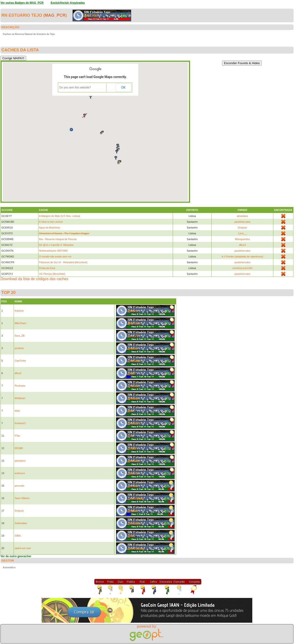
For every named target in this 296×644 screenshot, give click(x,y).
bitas (17, 411)
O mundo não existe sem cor (55, 256)
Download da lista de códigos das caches (34, 279)
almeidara (242, 216)
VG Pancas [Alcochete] (52, 274)
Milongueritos (242, 239)
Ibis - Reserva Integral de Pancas (58, 239)
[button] (102, 133)
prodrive (19, 348)
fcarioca (19, 311)
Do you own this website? (75, 88)
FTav (17, 436)
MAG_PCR (55, 15)
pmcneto (19, 486)
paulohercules (242, 222)
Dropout (242, 228)
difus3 (242, 245)
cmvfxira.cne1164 (242, 268)
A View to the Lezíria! (51, 222)
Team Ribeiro (22, 498)
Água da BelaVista (49, 228)
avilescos (20, 473)
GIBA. (18, 536)
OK (123, 88)
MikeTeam (20, 323)
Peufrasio (20, 386)
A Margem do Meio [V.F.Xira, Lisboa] (60, 216)
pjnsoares (20, 461)
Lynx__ (242, 233)
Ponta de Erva (47, 268)
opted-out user (23, 548)
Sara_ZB (20, 336)
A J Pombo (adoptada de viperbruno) (242, 256)
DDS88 (19, 448)
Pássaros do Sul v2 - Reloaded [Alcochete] (63, 262)
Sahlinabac (21, 523)
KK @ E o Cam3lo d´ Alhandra (56, 245)
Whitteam (20, 398)
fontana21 (20, 423)
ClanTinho (20, 361)
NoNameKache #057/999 (53, 251)
